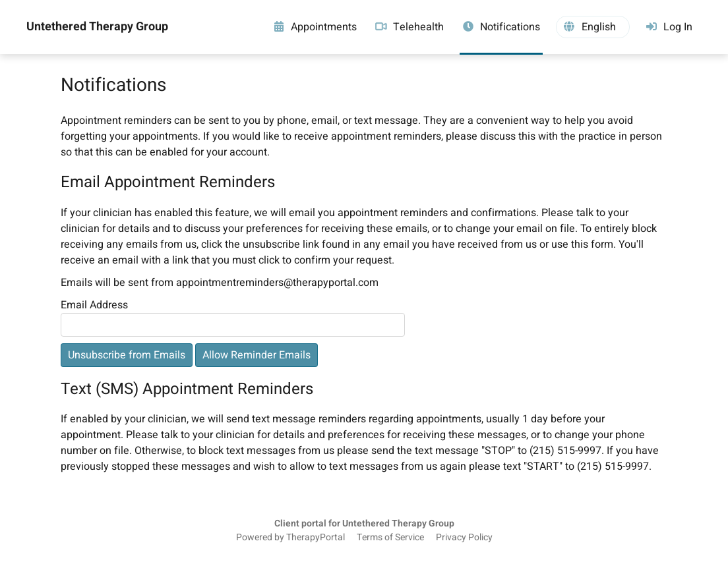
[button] (593, 27)
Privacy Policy (464, 538)
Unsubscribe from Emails (127, 355)
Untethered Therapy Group (97, 27)
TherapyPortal (316, 538)
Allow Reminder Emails (257, 355)
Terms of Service (390, 538)
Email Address (94, 305)
